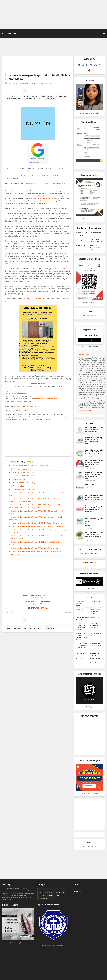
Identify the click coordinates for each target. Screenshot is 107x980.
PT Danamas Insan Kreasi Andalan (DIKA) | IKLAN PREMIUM (82, 645)
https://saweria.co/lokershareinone (24, 401)
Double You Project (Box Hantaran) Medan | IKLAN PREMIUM (81, 626)
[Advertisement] (53, 15)
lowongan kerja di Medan (33, 299)
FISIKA (20, 99)
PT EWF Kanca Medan (96, 601)
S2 (39, 895)
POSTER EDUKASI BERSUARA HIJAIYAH (96, 241)
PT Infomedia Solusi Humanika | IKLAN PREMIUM (95, 625)
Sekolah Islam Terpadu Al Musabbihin (80, 604)
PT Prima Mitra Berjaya (93, 485)
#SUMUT (51, 96)
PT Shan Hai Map (81, 659)
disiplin (48, 241)
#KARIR (13, 96)
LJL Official (10, 33)
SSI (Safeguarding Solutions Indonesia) (96, 644)
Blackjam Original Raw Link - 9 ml (82, 618)
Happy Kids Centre (95, 663)
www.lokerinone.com (20, 394)
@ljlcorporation (84, 354)
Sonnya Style (79, 609)
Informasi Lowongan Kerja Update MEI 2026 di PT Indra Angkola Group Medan (94, 463)
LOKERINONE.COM (12, 168)
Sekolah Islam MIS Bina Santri (24, 476)
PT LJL (15, 391)
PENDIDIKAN (38, 99)
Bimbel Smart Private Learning (24, 482)
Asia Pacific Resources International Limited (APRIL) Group (34, 466)
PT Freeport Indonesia (21, 469)
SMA (40, 892)
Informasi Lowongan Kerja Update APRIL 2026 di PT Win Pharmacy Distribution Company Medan (94, 522)
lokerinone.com (55, 168)
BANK (57, 895)
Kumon (55, 191)
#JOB (7, 96)
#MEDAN (43, 96)
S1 (44, 99)
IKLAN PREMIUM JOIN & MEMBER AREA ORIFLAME (96, 653)
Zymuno (92, 236)
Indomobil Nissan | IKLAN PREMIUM (95, 634)
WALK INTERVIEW (48, 895)
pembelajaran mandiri (45, 198)
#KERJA (19, 96)
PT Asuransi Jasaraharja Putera (24, 489)
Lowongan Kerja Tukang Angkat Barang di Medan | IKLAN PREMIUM (81, 636)
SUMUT (58, 892)
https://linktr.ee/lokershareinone (46, 399)
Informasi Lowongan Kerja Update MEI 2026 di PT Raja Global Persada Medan (94, 441)
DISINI (41, 598)
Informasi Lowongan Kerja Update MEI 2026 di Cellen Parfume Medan (38, 526)
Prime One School (19, 486)
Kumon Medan (10, 191)
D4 (64, 892)
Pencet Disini (89, 340)
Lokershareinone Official (25, 83)
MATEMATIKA (28, 99)
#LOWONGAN (34, 96)
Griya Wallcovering (81, 232)
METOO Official (80, 246)
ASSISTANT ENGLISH (62, 96)
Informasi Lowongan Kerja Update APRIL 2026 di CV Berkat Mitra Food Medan (94, 452)
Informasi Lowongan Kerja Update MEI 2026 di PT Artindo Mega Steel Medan (94, 497)
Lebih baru (9, 613)
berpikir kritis (46, 243)
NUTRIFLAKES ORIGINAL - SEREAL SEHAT (95, 248)
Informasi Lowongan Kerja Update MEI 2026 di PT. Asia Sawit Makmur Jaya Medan (94, 535)
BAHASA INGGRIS (11, 99)
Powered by (89, 346)
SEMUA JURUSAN (56, 889)
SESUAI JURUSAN (52, 99)
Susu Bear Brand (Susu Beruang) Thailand (95, 611)
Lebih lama (66, 613)
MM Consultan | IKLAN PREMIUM (81, 652)
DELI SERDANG (43, 899)
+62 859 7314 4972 (36, 396)
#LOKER (26, 96)
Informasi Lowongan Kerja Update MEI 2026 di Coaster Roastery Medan (39, 523)
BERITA (52, 899)
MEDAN (51, 892)
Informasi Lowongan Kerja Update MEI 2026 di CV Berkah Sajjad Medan (94, 429)
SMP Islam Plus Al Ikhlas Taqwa (24, 472)
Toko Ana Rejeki (94, 617)
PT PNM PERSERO (95, 659)
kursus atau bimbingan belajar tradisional (20, 211)
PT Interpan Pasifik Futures (81, 664)
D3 (45, 892)
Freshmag (79, 240)
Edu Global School (19, 479)
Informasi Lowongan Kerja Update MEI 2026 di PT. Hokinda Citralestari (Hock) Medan (94, 509)
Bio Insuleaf (79, 236)
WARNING (19, 406)
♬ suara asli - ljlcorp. (86, 411)
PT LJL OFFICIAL (42, 608)
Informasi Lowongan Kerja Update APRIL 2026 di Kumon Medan (36, 548)
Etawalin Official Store (96, 232)
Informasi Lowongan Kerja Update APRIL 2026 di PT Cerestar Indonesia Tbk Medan (94, 476)
